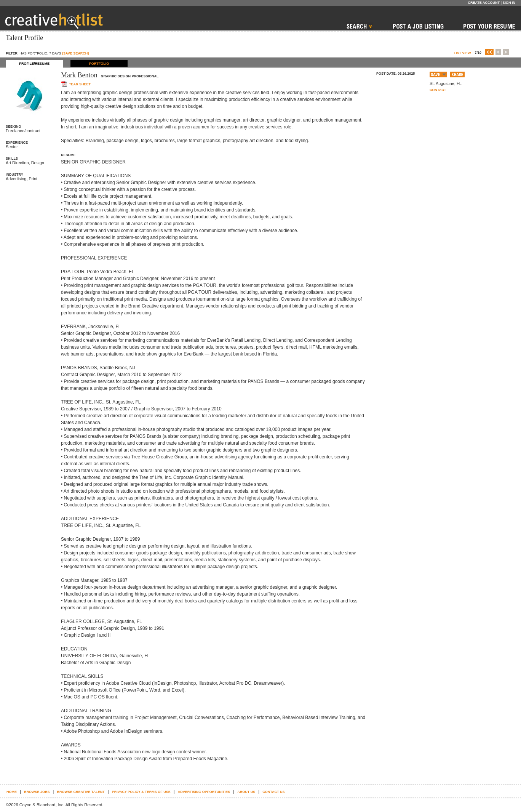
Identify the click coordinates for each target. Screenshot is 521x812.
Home (12, 792)
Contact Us (273, 792)
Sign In (509, 3)
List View (462, 53)
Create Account (484, 3)
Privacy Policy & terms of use (141, 792)
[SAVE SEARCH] (75, 53)
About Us (246, 792)
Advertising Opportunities (204, 792)
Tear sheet (80, 84)
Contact (438, 90)
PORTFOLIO (99, 64)
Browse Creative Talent (81, 792)
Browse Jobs (37, 792)
